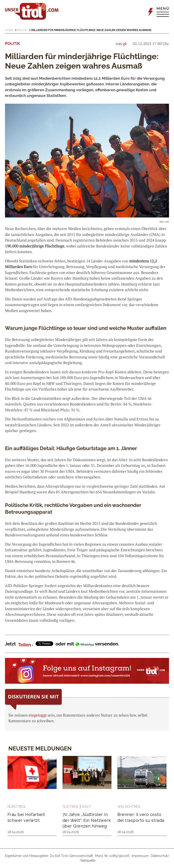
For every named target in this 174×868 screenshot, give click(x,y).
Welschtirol (129, 807)
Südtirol (71, 807)
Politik (22, 30)
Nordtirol (17, 807)
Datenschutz (160, 856)
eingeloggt (38, 715)
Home (9, 30)
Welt (86, 807)
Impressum (140, 856)
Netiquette (88, 861)
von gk (121, 44)
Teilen (25, 645)
